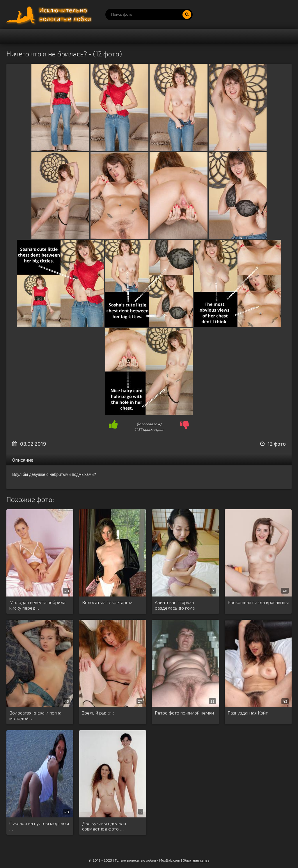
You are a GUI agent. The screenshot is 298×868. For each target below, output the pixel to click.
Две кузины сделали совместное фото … (104, 826)
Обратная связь (196, 860)
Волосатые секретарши (107, 602)
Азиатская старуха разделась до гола (175, 605)
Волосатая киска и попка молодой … (35, 715)
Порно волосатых (50, 15)
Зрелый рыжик (98, 713)
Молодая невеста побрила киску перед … (37, 605)
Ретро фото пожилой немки (184, 713)
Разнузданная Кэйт (248, 713)
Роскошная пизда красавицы (258, 602)
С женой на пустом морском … (39, 826)
